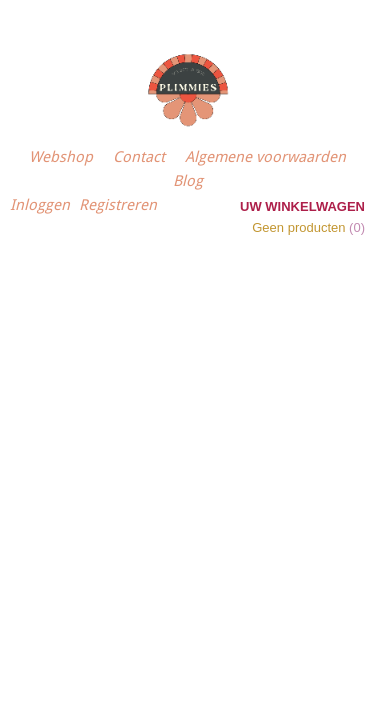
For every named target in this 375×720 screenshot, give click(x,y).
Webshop (61, 157)
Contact (139, 157)
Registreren (118, 205)
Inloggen (40, 205)
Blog (188, 181)
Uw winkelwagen (302, 206)
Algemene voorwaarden (265, 157)
